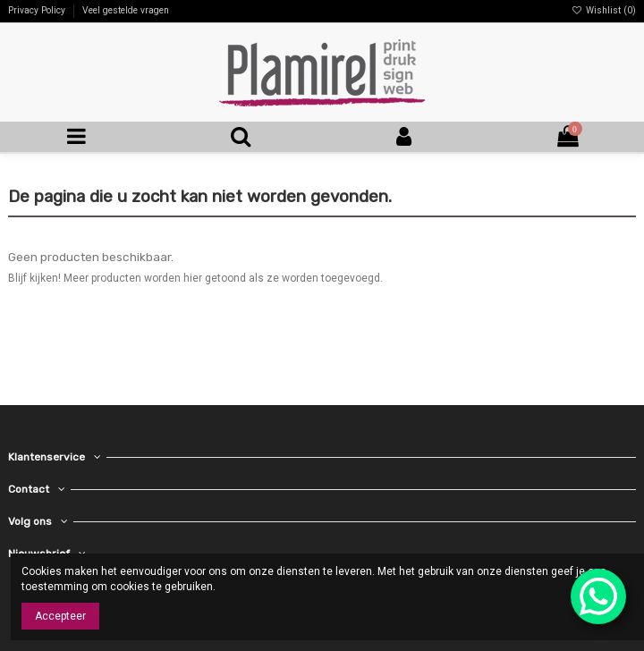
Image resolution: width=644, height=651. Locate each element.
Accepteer (60, 616)
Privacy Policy (38, 10)
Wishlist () (604, 10)
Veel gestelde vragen (126, 10)
